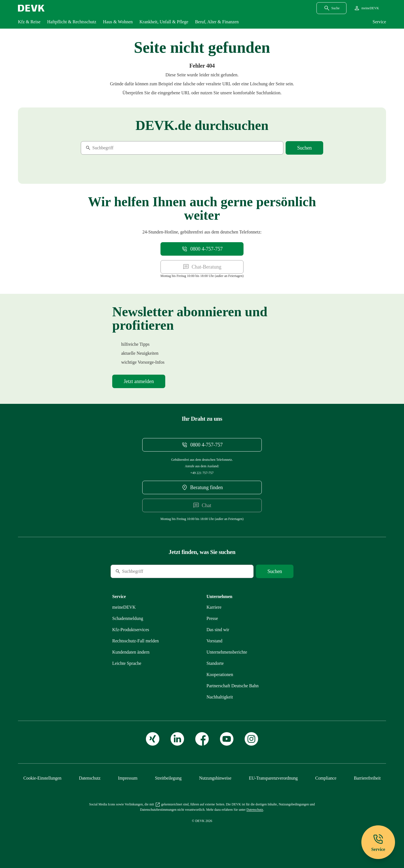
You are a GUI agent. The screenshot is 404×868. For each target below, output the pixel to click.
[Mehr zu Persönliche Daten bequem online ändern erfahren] (131, 652)
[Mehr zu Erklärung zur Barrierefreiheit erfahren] (367, 778)
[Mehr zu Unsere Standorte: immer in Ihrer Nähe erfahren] (215, 663)
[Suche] (119, 148)
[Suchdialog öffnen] (331, 8)
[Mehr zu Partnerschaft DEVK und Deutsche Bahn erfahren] (233, 686)
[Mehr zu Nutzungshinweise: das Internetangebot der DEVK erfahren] (215, 778)
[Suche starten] (304, 148)
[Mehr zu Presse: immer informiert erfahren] (212, 618)
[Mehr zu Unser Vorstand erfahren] (214, 641)
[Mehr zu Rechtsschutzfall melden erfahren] (136, 641)
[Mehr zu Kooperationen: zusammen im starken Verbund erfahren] (220, 675)
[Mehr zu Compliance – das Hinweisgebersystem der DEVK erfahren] (326, 778)
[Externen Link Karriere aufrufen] (214, 607)
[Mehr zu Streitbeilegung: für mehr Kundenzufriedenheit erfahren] (168, 778)
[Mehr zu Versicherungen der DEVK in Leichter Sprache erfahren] (127, 663)
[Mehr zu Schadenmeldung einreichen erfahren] (128, 618)
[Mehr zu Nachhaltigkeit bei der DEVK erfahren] (220, 697)
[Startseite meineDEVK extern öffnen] (366, 8)
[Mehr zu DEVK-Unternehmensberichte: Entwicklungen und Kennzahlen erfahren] (227, 652)
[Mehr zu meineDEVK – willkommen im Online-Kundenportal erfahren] (124, 607)
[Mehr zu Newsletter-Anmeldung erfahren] (139, 381)
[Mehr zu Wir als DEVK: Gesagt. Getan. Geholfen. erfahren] (218, 630)
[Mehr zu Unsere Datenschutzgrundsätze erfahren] (90, 778)
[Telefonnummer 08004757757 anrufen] (202, 249)
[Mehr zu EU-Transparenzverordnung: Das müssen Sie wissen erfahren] (273, 778)
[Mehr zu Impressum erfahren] (128, 778)
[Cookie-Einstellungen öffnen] (42, 778)
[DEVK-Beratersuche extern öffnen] (202, 487)
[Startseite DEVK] (31, 8)
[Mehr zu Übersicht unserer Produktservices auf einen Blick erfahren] (131, 630)
